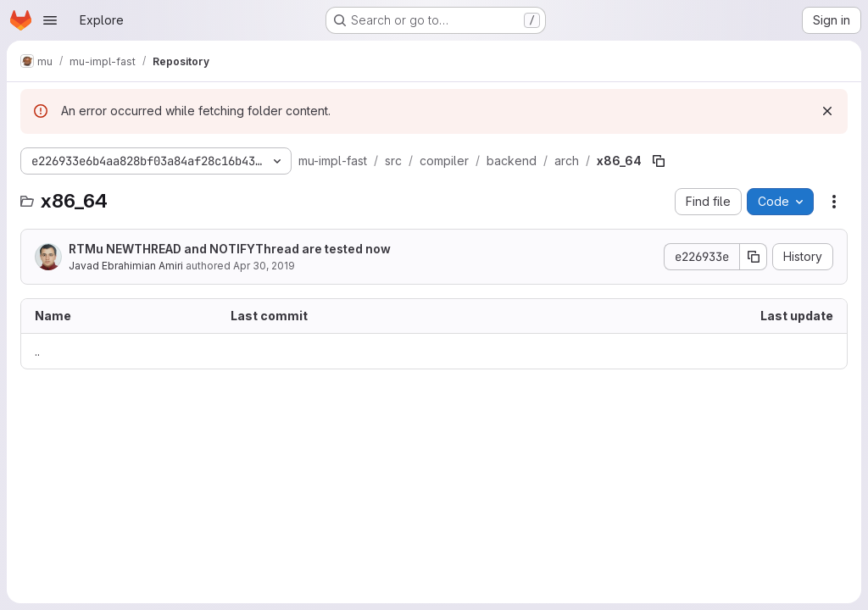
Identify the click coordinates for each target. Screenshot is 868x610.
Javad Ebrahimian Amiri (126, 266)
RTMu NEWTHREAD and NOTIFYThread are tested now (230, 249)
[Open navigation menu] (50, 20)
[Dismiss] (827, 111)
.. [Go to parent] (37, 351)
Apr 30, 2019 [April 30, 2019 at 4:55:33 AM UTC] (264, 266)
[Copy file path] (659, 161)
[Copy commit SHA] (754, 257)
